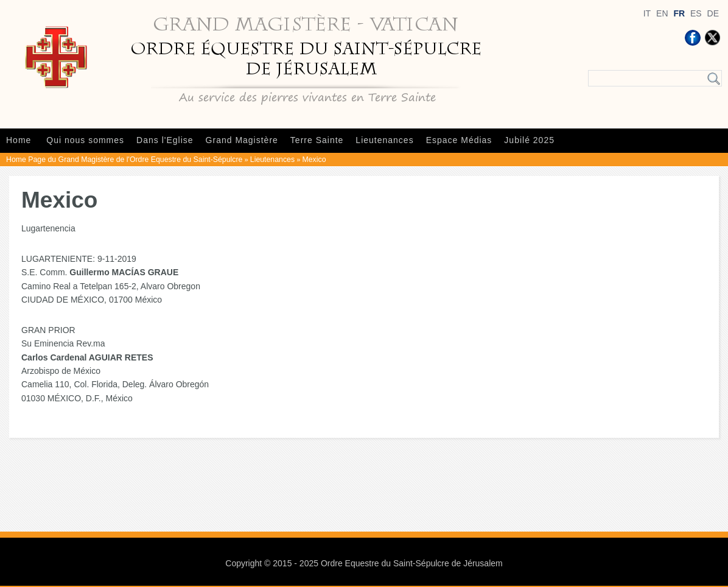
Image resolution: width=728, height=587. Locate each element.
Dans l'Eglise (165, 140)
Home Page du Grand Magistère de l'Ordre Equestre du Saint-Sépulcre (124, 160)
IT (647, 13)
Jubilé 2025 (529, 140)
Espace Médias (459, 140)
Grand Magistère (242, 140)
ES (696, 13)
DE (713, 13)
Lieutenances (384, 140)
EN (662, 13)
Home (19, 140)
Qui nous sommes (85, 140)
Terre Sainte (317, 140)
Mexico (314, 160)
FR (679, 13)
